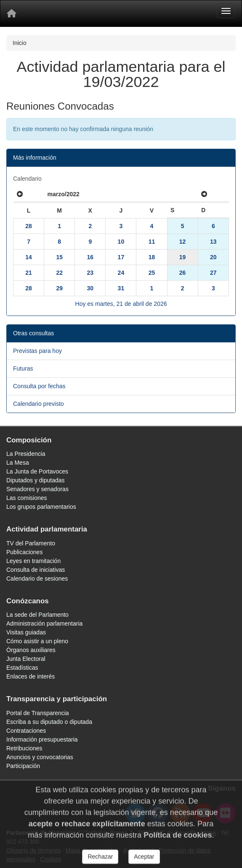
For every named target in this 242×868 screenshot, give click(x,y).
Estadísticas (22, 668)
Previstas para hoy (37, 351)
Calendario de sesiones (37, 579)
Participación (23, 766)
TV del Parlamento (31, 543)
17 (121, 257)
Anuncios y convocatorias (40, 757)
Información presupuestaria (42, 739)
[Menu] (226, 11)
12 (183, 242)
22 (59, 273)
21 (29, 273)
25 (152, 273)
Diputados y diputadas (36, 480)
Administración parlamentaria (44, 623)
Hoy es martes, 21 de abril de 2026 (121, 304)
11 (152, 242)
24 (121, 273)
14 (29, 257)
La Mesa (18, 463)
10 (121, 242)
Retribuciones (24, 748)
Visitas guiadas (26, 632)
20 (213, 257)
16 (90, 257)
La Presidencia (26, 454)
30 (90, 288)
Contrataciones (26, 731)
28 (29, 226)
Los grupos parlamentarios (41, 507)
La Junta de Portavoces (37, 471)
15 (59, 257)
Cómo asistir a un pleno (37, 641)
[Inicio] (11, 13)
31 (121, 288)
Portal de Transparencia (38, 713)
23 (90, 273)
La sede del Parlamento (37, 615)
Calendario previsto (39, 404)
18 (152, 257)
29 (59, 288)
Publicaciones (24, 552)
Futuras (23, 368)
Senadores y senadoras (37, 489)
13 (213, 242)
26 (183, 273)
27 (213, 273)
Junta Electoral (26, 659)
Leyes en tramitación (33, 561)
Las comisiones (27, 498)
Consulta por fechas (39, 386)
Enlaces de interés (31, 676)
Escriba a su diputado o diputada (49, 722)
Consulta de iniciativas (36, 570)
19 (183, 257)
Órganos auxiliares (31, 650)
